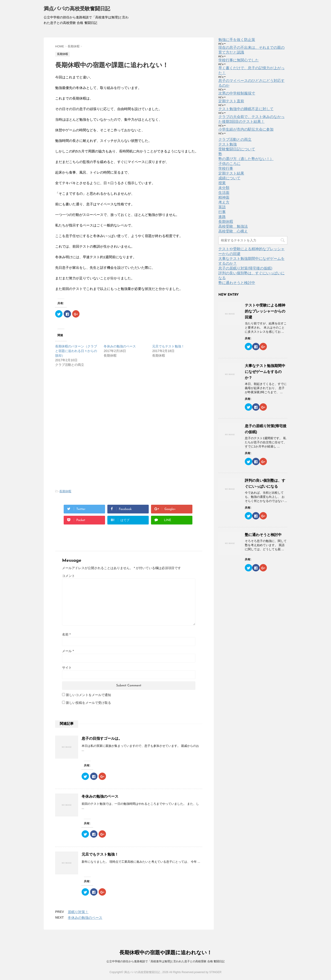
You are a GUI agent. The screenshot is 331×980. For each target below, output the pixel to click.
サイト (67, 668)
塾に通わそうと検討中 (237, 283)
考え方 (224, 202)
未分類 (224, 188)
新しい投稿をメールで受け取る (88, 703)
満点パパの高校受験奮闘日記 (77, 9)
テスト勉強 (228, 144)
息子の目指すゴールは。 (102, 738)
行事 (222, 212)
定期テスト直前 (231, 101)
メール (68, 651)
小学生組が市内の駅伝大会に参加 (246, 129)
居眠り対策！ (78, 912)
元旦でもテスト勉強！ (168, 346)
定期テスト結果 (231, 173)
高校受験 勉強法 (233, 226)
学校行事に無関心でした (239, 60)
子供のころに (229, 164)
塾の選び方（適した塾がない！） (246, 159)
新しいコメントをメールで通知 (88, 695)
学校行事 (226, 168)
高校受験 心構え (233, 231)
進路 (222, 217)
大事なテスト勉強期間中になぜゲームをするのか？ (265, 372)
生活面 (224, 193)
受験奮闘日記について (237, 149)
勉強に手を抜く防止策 (237, 40)
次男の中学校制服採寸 (237, 93)
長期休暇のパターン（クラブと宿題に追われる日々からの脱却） (76, 351)
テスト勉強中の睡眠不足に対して (246, 109)
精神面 (224, 197)
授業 (222, 183)
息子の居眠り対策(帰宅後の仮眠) (245, 268)
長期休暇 (65, 491)
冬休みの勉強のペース (120, 346)
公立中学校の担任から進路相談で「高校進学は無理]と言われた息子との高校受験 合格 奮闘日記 (165, 961)
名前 (66, 634)
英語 (222, 207)
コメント (68, 576)
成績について (229, 178)
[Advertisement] (94, 406)
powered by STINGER (208, 972)
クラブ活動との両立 (235, 139)
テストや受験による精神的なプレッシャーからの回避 (265, 311)
